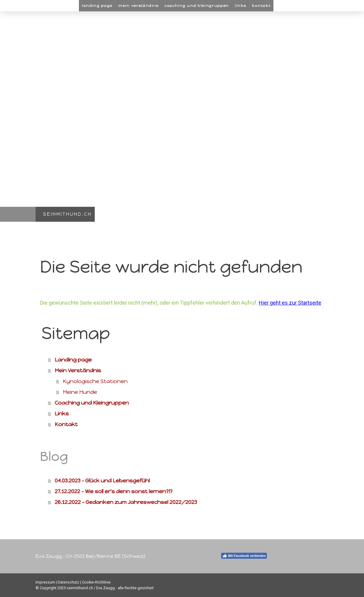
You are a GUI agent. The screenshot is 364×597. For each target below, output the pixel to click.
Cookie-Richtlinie (96, 582)
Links (240, 6)
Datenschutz (68, 582)
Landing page (97, 6)
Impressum (45, 582)
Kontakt (261, 6)
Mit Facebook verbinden (244, 556)
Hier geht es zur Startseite (290, 303)
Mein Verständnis (139, 6)
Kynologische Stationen (95, 381)
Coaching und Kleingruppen (197, 6)
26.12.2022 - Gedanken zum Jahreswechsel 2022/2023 (126, 502)
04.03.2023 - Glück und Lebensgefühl (102, 481)
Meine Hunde (80, 392)
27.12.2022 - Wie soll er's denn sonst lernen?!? (114, 491)
